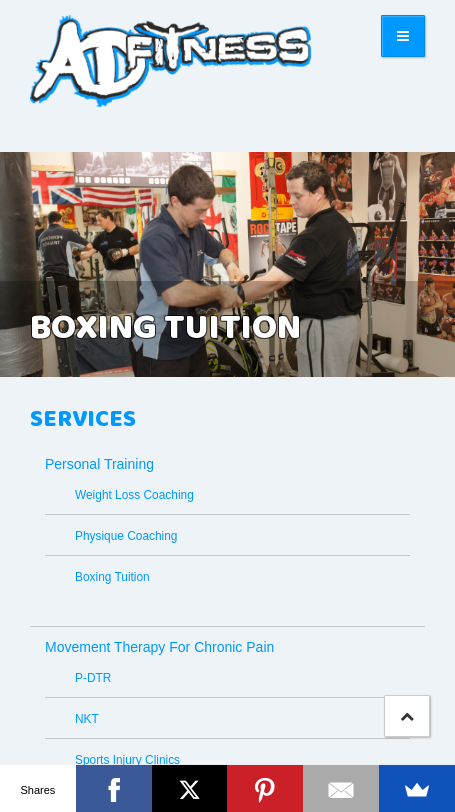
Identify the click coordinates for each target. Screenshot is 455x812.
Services (83, 420)
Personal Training (99, 464)
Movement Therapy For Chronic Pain (159, 647)
